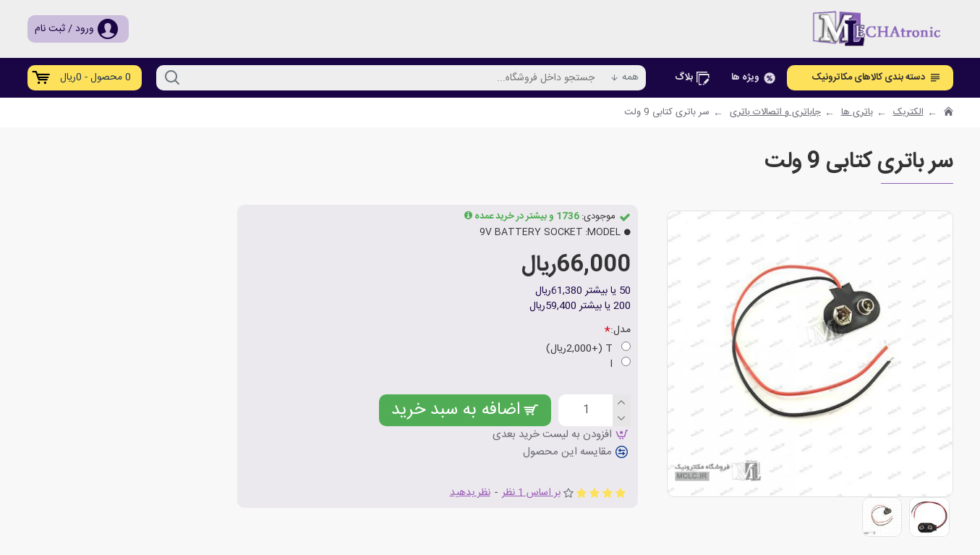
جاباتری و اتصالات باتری (775, 113)
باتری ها (857, 113)
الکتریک (908, 113)
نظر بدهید (470, 493)
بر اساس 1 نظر (531, 493)
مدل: (621, 330)
